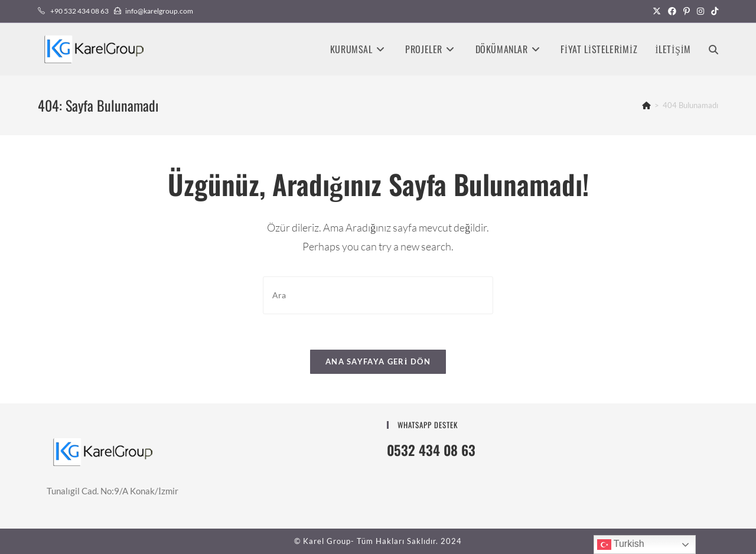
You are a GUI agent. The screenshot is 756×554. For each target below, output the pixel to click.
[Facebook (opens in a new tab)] (672, 11)
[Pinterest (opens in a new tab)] (687, 11)
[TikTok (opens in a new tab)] (713, 11)
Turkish (621, 545)
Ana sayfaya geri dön (378, 361)
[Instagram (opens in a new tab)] (700, 11)
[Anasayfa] (646, 105)
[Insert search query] (378, 295)
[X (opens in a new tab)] (657, 11)
